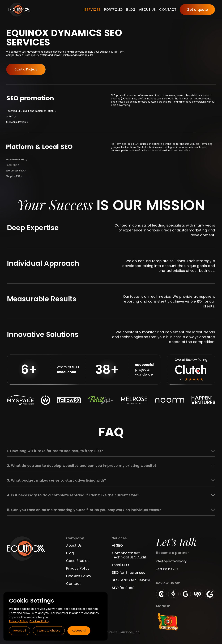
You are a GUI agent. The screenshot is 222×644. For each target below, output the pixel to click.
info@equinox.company (171, 561)
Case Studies (78, 561)
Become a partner (172, 553)
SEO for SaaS (123, 588)
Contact (73, 584)
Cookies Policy (79, 576)
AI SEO (117, 545)
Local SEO (120, 565)
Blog (70, 553)
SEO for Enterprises (129, 573)
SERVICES (92, 10)
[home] (19, 10)
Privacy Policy (78, 568)
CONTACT (168, 10)
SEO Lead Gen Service (131, 580)
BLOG (131, 10)
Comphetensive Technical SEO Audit (129, 555)
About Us (74, 545)
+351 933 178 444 (167, 569)
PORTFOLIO (113, 10)
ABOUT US (147, 10)
